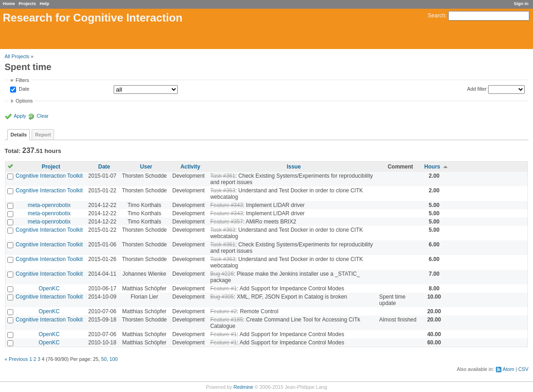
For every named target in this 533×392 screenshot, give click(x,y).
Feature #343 (227, 205)
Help (45, 3)
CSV (523, 369)
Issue (294, 167)
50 (104, 359)
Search (436, 16)
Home (9, 3)
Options (24, 101)
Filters (22, 80)
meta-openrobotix (49, 205)
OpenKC (49, 289)
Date (23, 89)
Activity (190, 167)
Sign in (521, 3)
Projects (27, 3)
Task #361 (223, 176)
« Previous (16, 359)
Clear (43, 116)
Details (19, 135)
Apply (20, 116)
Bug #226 (222, 274)
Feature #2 (224, 311)
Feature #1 (224, 289)
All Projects (17, 56)
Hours (432, 167)
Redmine (243, 387)
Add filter (477, 89)
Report (43, 135)
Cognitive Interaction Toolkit (49, 176)
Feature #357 (227, 222)
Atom (508, 369)
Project (51, 167)
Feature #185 (227, 320)
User (146, 167)
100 (114, 359)
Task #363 (223, 191)
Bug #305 (222, 297)
